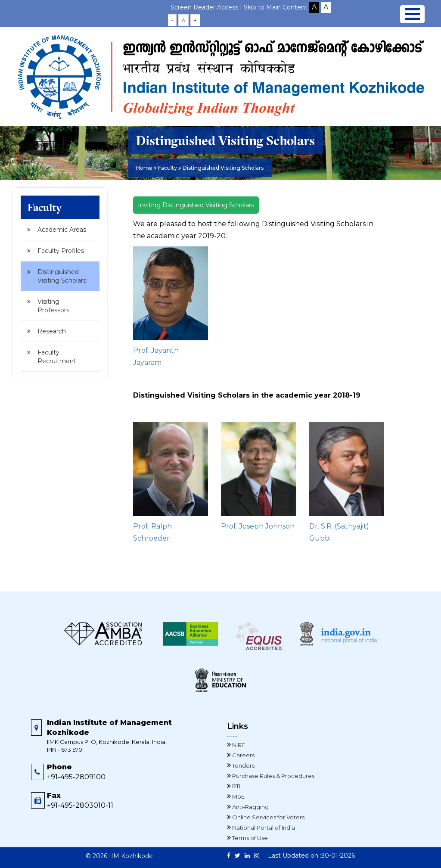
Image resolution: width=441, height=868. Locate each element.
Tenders (243, 765)
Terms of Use (249, 838)
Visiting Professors (53, 306)
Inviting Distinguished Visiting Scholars (196, 205)
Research (52, 331)
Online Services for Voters (268, 817)
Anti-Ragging (250, 807)
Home (144, 168)
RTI (236, 786)
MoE (238, 796)
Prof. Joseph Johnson (258, 526)
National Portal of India (263, 828)
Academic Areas (62, 230)
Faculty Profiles (61, 251)
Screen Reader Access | (207, 7)
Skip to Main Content (276, 7)
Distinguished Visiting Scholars (62, 276)
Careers (243, 755)
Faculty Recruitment (57, 357)
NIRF (238, 745)
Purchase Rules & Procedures (273, 776)
